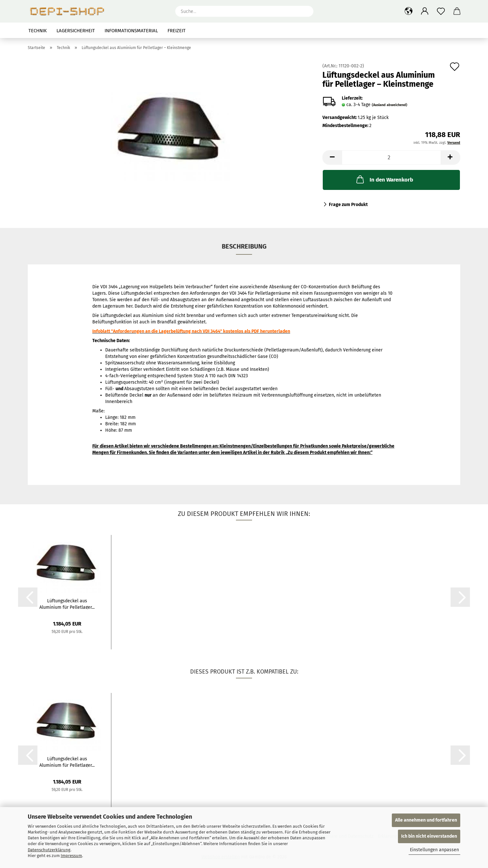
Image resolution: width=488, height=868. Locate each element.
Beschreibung (244, 246)
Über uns (449, 31)
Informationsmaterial (131, 31)
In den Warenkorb (384, 179)
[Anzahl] (391, 158)
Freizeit (177, 31)
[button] (409, 11)
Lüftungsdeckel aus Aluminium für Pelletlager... (67, 604)
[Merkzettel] (441, 11)
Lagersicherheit (76, 31)
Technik (38, 31)
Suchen (420, 31)
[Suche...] (305, 11)
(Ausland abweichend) (390, 105)
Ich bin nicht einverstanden (429, 836)
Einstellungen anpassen (434, 850)
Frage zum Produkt (348, 205)
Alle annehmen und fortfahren (426, 820)
